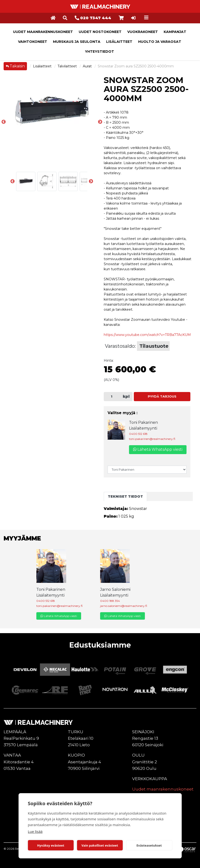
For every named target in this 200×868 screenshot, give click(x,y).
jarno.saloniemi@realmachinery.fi (124, 606)
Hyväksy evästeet (51, 845)
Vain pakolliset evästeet (100, 845)
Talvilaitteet (68, 66)
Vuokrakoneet (143, 32)
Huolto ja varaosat (160, 42)
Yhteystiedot (100, 51)
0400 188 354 (110, 601)
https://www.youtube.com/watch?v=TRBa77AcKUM (147, 335)
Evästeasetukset (149, 845)
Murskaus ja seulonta (77, 42)
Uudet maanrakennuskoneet (43, 32)
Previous (4, 122)
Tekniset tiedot (125, 496)
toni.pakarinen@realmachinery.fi (152, 439)
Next (91, 181)
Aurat (88, 66)
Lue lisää (35, 831)
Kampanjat (175, 32)
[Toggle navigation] (146, 18)
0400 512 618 (138, 434)
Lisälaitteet (119, 42)
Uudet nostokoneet (100, 32)
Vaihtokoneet (33, 42)
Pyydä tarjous (162, 396)
